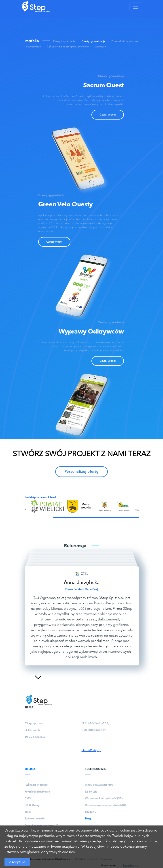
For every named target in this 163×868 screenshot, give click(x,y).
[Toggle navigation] (136, 7)
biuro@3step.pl (91, 750)
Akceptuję (17, 862)
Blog (88, 819)
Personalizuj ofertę (81, 472)
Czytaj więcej (108, 115)
